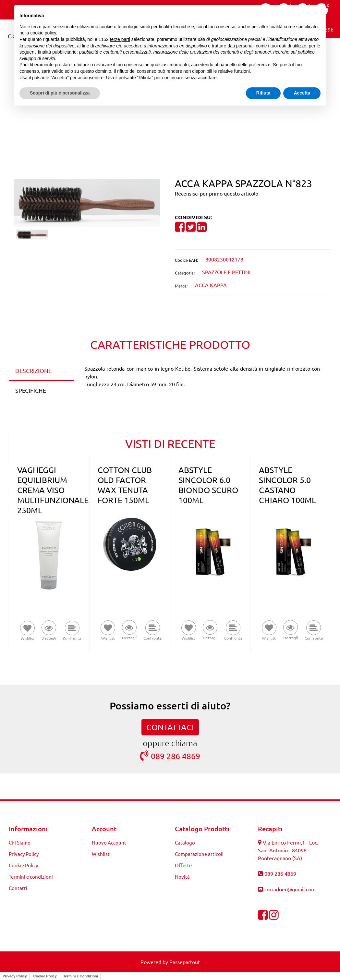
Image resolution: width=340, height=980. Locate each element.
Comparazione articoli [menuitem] (199, 854)
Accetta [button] (302, 93)
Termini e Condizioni (81, 976)
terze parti (120, 39)
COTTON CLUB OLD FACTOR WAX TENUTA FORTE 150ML (125, 485)
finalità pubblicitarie (57, 52)
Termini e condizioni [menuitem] (31, 877)
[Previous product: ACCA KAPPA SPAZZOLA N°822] (158, 120)
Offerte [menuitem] (183, 865)
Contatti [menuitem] (18, 888)
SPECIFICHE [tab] (31, 390)
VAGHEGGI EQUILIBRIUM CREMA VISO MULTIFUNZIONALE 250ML (53, 490)
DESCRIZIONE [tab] (33, 370)
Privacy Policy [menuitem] (24, 854)
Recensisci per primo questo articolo (217, 193)
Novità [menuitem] (182, 877)
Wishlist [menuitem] (101, 854)
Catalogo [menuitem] (185, 842)
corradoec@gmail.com (290, 889)
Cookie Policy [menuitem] (23, 865)
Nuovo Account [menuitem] (109, 842)
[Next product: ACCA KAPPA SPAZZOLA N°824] (182, 120)
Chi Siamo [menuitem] (20, 842)
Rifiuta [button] (263, 93)
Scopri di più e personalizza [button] (60, 93)
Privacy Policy (15, 976)
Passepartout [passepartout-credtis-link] (185, 962)
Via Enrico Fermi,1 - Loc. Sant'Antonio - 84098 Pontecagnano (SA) (288, 850)
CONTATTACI (170, 727)
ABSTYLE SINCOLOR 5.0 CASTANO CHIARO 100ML (287, 485)
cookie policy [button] (43, 33)
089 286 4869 (170, 756)
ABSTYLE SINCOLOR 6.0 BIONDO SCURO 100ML (208, 485)
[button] (87, 202)
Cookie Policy (45, 976)
